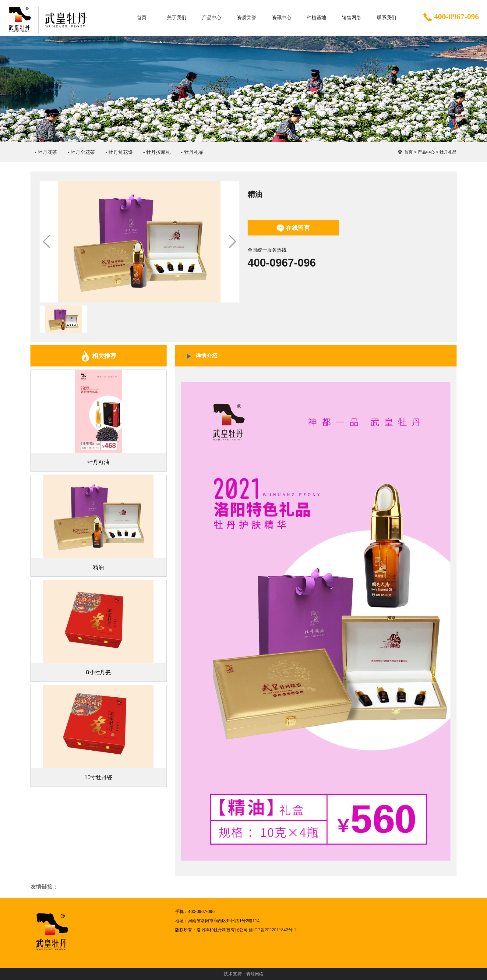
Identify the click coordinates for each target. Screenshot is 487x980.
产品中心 (426, 152)
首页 (408, 152)
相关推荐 (99, 356)
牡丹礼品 (448, 152)
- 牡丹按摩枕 (157, 152)
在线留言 (293, 228)
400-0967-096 (450, 17)
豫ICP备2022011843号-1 (273, 930)
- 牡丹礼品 (192, 152)
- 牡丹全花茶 (81, 152)
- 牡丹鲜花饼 (119, 152)
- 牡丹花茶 (46, 152)
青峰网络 (255, 974)
